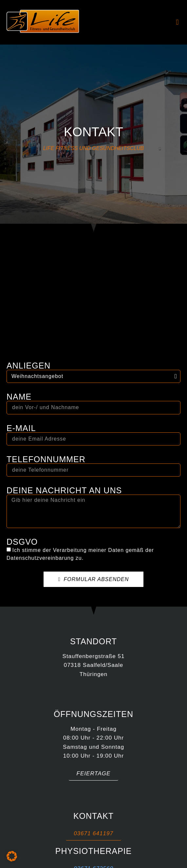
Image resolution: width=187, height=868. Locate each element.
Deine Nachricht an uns (64, 491)
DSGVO (22, 542)
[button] (177, 22)
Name (19, 397)
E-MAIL (21, 428)
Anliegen (28, 366)
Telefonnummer (46, 459)
